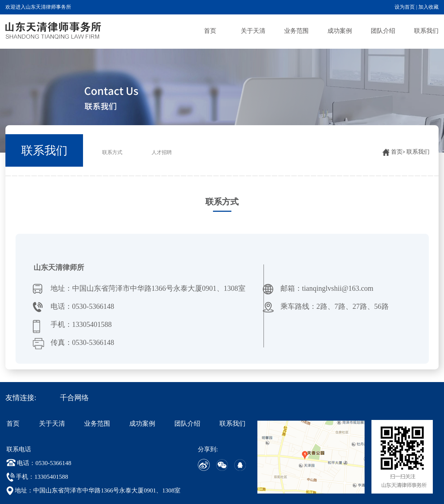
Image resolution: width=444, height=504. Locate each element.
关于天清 (253, 31)
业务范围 (296, 31)
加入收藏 (428, 7)
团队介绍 (383, 31)
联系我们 (426, 31)
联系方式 (112, 152)
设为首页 (405, 7)
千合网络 (74, 398)
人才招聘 (162, 152)
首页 (210, 31)
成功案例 (340, 31)
